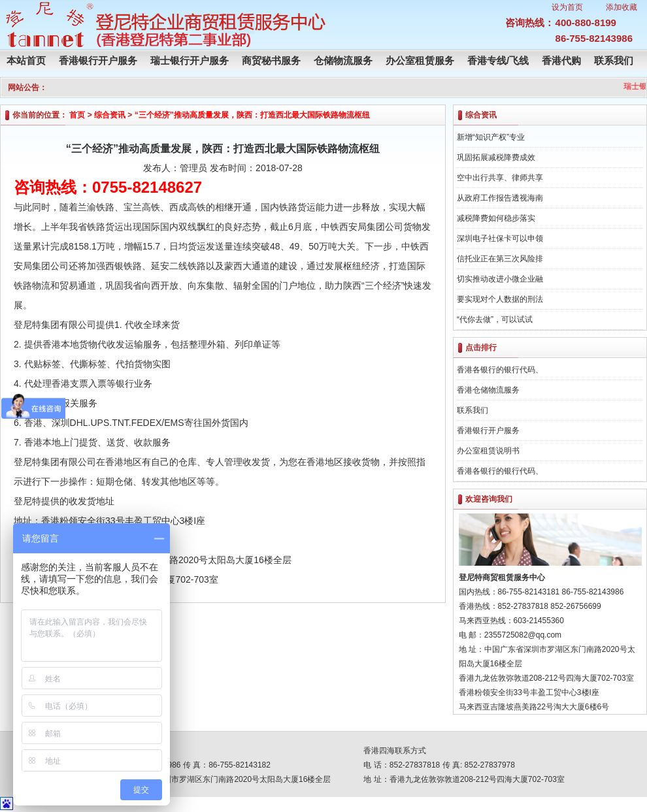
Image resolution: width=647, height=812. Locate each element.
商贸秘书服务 (271, 60)
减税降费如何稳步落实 (496, 218)
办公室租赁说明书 (488, 451)
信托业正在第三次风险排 (500, 259)
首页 (77, 115)
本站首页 (26, 60)
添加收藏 (622, 7)
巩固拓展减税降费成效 (496, 157)
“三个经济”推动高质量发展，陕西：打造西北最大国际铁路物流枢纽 (252, 115)
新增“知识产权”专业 (491, 137)
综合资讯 (110, 115)
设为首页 (567, 7)
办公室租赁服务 (420, 60)
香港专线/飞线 (498, 60)
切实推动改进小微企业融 (500, 279)
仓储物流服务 (343, 60)
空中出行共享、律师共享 (500, 178)
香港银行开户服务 (98, 60)
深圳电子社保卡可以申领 (500, 238)
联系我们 (614, 60)
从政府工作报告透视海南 (500, 198)
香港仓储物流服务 (488, 390)
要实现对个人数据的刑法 (500, 299)
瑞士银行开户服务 (190, 60)
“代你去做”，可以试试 (495, 319)
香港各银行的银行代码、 (500, 370)
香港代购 (561, 60)
